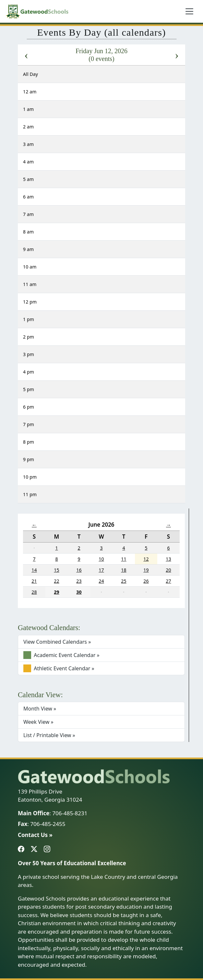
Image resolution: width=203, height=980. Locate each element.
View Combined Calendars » (57, 642)
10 (101, 559)
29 (56, 592)
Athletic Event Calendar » (59, 668)
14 (34, 570)
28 (34, 592)
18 (124, 570)
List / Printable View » (49, 735)
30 (79, 592)
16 (79, 570)
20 (168, 570)
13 (168, 559)
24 (101, 581)
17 (101, 570)
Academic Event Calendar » (61, 655)
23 (79, 581)
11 (124, 559)
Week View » (38, 722)
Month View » (40, 709)
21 (34, 581)
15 (56, 570)
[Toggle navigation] (189, 11)
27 (168, 581)
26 (146, 581)
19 (146, 570)
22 (56, 581)
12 (146, 559)
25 (124, 581)
